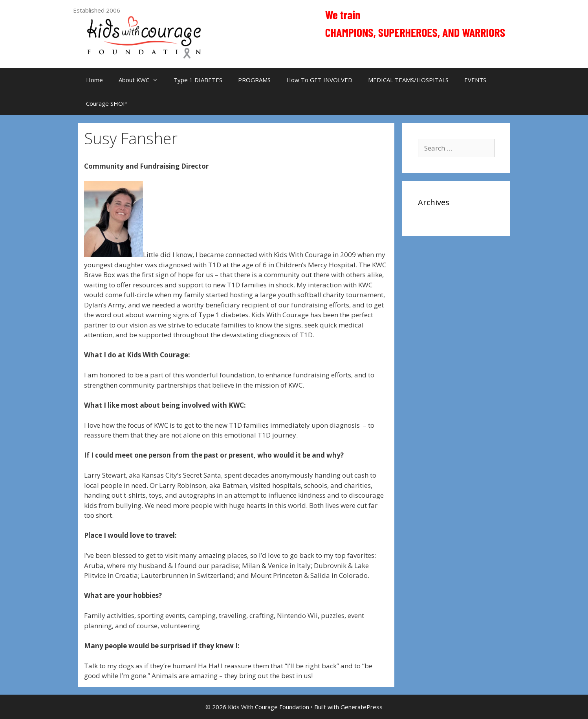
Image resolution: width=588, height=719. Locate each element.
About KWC (142, 80)
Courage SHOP (106, 103)
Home (94, 80)
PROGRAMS (254, 80)
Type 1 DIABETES (198, 80)
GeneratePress (362, 707)
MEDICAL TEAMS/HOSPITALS (408, 80)
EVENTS (475, 80)
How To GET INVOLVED (319, 80)
